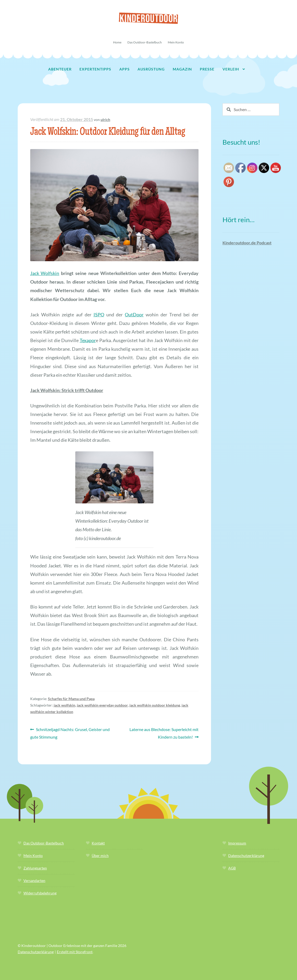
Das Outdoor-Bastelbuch (145, 42)
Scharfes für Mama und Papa (71, 699)
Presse (207, 69)
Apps (125, 69)
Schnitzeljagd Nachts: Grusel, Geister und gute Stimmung (70, 733)
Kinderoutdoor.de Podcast (247, 243)
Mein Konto (176, 42)
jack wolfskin (64, 705)
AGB (232, 868)
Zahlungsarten (35, 868)
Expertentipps (95, 69)
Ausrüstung (151, 69)
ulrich (105, 120)
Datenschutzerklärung (246, 856)
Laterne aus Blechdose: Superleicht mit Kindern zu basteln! (164, 733)
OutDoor (134, 315)
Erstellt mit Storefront (75, 952)
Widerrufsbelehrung (40, 893)
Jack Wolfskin (45, 273)
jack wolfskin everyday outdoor (102, 705)
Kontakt (98, 843)
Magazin (182, 69)
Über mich (100, 856)
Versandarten (34, 880)
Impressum (237, 843)
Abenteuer (60, 69)
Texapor (88, 340)
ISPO (99, 315)
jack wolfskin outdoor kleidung (155, 705)
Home (117, 42)
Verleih (231, 69)
